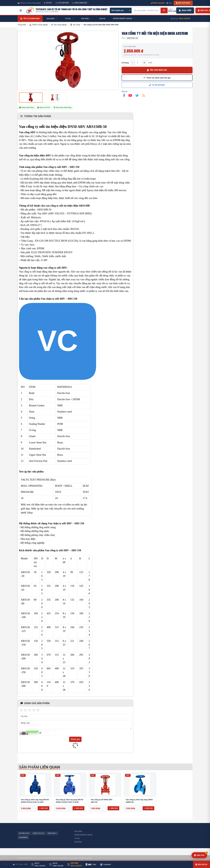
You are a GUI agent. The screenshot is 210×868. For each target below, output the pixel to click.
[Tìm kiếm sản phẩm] (146, 10)
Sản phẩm (78, 831)
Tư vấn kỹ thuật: (157, 85)
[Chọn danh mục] (121, 10)
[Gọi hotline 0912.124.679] (172, 10)
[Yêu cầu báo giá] (199, 855)
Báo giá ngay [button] (183, 3)
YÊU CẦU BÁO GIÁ (157, 70)
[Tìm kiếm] (164, 10)
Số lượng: (125, 63)
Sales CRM (185, 10)
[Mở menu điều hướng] (21, 10)
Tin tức (77, 838)
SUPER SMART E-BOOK (83, 835)
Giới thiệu (78, 842)
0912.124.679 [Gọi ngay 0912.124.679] (158, 3)
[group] (68, 60)
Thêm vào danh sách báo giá (157, 78)
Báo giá (43, 808)
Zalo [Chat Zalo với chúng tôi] (169, 3)
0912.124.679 (185, 19)
